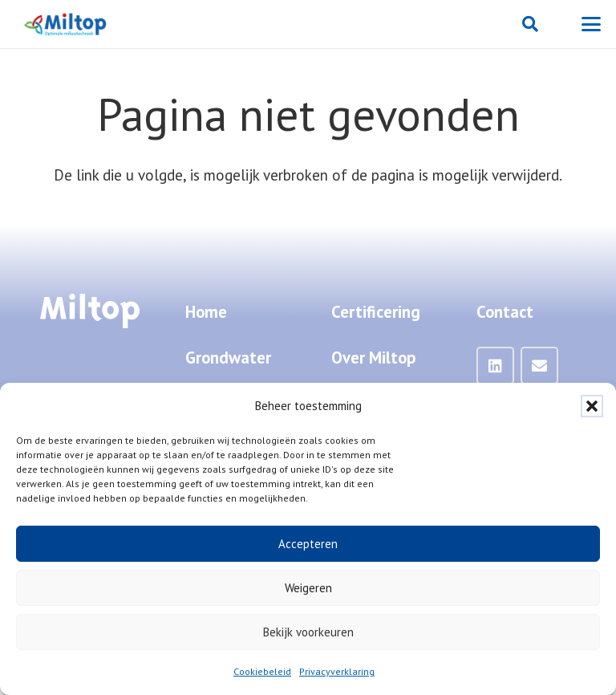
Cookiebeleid (262, 671)
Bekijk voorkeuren (308, 632)
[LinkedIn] (496, 366)
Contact (505, 312)
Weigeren (308, 588)
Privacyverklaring (337, 671)
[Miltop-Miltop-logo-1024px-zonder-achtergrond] (67, 24)
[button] (592, 406)
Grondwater (228, 358)
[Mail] (540, 366)
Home (206, 312)
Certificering (376, 312)
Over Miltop (373, 358)
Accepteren (308, 544)
